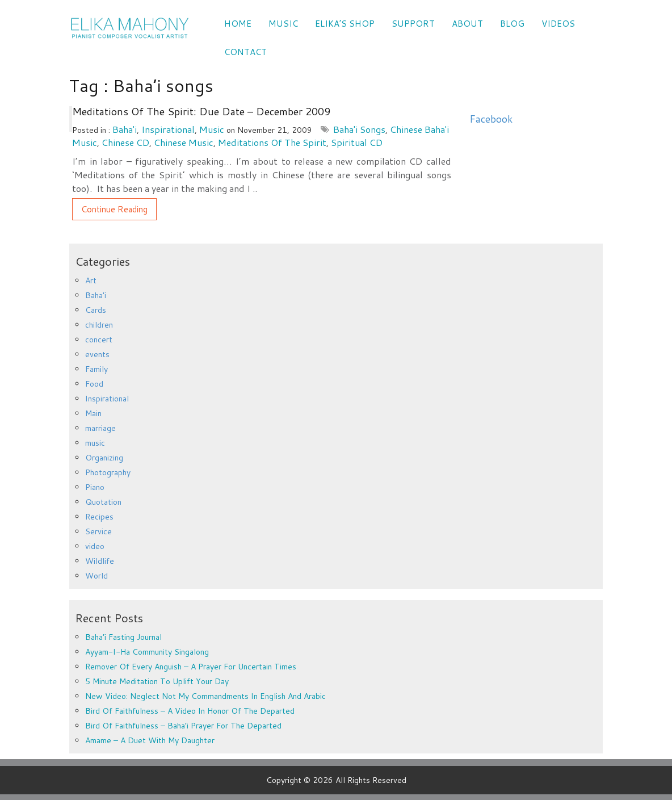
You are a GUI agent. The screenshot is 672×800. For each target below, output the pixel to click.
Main (93, 413)
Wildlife (100, 561)
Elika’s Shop (345, 24)
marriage (100, 428)
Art (91, 280)
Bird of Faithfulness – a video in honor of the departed (190, 711)
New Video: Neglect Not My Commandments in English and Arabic (205, 696)
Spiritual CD (357, 142)
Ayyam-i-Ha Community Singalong (147, 652)
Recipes (99, 517)
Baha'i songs (359, 129)
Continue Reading (114, 209)
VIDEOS (558, 24)
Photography (108, 472)
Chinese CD (125, 142)
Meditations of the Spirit (272, 142)
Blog (512, 24)
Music (283, 24)
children (99, 325)
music (212, 129)
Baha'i (125, 129)
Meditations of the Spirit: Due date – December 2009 (201, 111)
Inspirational (168, 129)
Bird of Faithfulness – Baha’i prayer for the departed (183, 726)
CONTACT (245, 52)
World (96, 576)
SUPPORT (413, 24)
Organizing (104, 458)
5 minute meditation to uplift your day (157, 681)
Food (94, 384)
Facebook (491, 119)
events (97, 354)
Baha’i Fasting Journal (123, 637)
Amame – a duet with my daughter (150, 740)
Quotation (103, 502)
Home (238, 24)
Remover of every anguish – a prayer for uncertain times (191, 667)
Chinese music (184, 142)
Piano (95, 487)
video (95, 546)
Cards (96, 310)
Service (98, 531)
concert (99, 340)
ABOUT (467, 24)
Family (96, 369)
